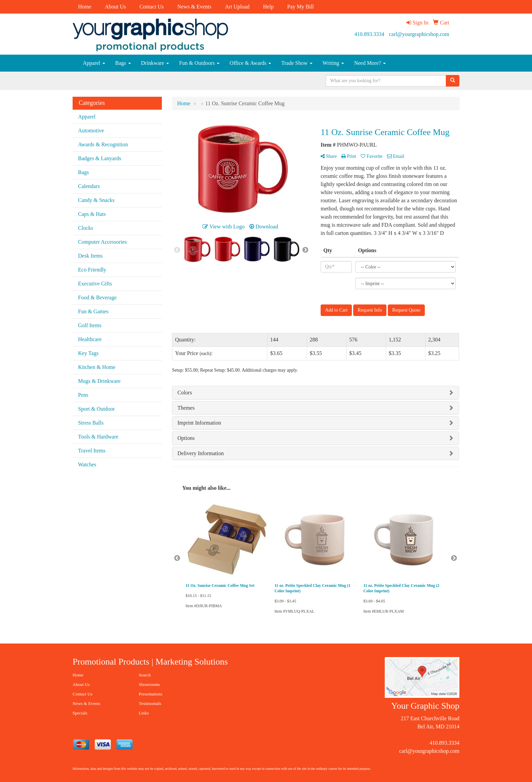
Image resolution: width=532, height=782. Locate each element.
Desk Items (90, 256)
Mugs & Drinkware (99, 381)
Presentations (150, 694)
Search (145, 675)
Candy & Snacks (96, 200)
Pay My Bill (300, 7)
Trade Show (297, 63)
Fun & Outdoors (199, 63)
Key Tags (88, 353)
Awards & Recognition (103, 144)
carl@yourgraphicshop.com (419, 34)
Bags (123, 63)
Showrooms (149, 684)
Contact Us (152, 7)
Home (85, 7)
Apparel (94, 63)
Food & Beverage (97, 297)
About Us (115, 7)
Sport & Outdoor (96, 409)
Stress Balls (91, 423)
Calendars (89, 186)
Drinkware (155, 63)
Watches (87, 464)
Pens (83, 395)
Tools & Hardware (98, 437)
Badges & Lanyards (100, 158)
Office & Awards (250, 63)
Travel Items (92, 451)
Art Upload (237, 7)
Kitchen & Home (97, 367)
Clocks (85, 228)
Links (144, 713)
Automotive (91, 131)
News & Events (194, 7)
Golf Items (90, 325)
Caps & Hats (92, 214)
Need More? (370, 63)
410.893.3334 (369, 34)
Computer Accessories (102, 242)
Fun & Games (93, 311)
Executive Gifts (95, 284)
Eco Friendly (92, 270)
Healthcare (90, 339)
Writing (333, 63)
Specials (80, 713)
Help (268, 7)
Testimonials (150, 703)
